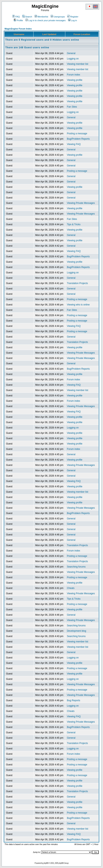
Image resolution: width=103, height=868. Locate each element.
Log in (73, 20)
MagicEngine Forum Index (18, 29)
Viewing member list (77, 64)
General (71, 53)
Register (73, 17)
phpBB (46, 863)
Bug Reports (74, 700)
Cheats (71, 588)
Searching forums (76, 567)
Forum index (74, 75)
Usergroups (58, 17)
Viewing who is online (78, 305)
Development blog (77, 631)
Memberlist (41, 17)
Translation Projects (77, 283)
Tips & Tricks (74, 224)
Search (27, 17)
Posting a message (77, 134)
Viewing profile (75, 80)
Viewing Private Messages (81, 203)
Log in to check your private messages (46, 20)
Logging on (73, 59)
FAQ (16, 17)
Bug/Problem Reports (78, 139)
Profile (18, 20)
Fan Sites (72, 107)
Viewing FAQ (74, 144)
